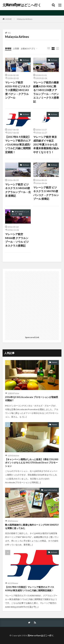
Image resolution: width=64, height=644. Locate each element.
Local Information (51, 490)
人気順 (16, 48)
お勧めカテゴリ (28, 48)
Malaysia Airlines (25, 19)
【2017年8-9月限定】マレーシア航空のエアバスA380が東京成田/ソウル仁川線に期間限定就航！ (18, 144)
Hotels (55, 362)
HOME (9, 19)
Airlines (26, 60)
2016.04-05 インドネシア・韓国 (20, 213)
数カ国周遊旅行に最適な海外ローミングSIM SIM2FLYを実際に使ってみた (32, 526)
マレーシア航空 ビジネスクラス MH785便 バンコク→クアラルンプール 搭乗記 (46, 193)
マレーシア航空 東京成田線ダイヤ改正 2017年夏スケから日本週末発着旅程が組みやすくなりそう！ (46, 144)
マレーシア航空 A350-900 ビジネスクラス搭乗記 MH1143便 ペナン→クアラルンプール (18, 90)
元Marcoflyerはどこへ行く (22, 5)
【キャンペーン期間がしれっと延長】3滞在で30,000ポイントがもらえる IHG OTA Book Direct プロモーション (32, 463)
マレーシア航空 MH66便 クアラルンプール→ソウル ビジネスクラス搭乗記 (17, 240)
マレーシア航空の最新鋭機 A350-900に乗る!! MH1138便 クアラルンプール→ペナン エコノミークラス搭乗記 (46, 92)
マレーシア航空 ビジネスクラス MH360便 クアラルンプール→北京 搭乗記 (18, 190)
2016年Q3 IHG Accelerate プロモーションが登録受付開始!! (32, 399)
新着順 (8, 48)
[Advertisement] (32, 303)
